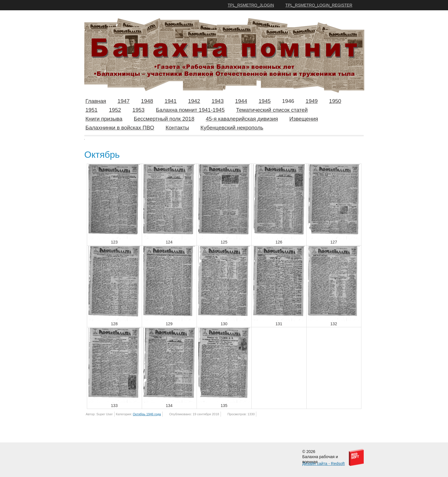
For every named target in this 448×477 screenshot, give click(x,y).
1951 (91, 110)
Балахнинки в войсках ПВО (120, 128)
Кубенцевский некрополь (232, 128)
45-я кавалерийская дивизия (242, 119)
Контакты (177, 128)
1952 (115, 110)
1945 (265, 101)
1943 (217, 101)
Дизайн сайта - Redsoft (323, 464)
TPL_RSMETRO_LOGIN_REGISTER (319, 5)
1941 (171, 101)
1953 (139, 110)
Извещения (304, 119)
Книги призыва (104, 119)
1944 (241, 101)
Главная (96, 101)
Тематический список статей (272, 110)
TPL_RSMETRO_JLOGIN (251, 5)
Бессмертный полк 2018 (164, 119)
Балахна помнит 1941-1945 (190, 110)
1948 (147, 101)
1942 (194, 101)
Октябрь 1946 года (147, 414)
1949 (312, 101)
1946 (288, 101)
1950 (335, 101)
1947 (123, 101)
